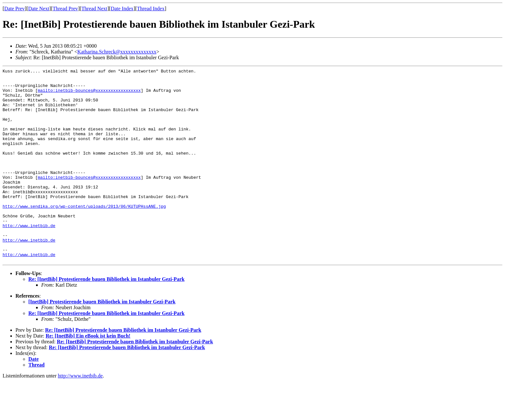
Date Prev (14, 9)
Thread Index (151, 9)
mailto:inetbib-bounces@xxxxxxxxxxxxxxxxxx (89, 95)
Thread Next (94, 9)
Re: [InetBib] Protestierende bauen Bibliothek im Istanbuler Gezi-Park (106, 318)
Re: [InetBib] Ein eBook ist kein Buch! (88, 374)
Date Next (39, 9)
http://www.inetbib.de (29, 257)
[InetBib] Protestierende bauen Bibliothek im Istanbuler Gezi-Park (102, 340)
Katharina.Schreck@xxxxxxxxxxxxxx (117, 52)
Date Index (122, 9)
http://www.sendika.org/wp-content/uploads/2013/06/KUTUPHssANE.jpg (84, 234)
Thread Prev (65, 9)
